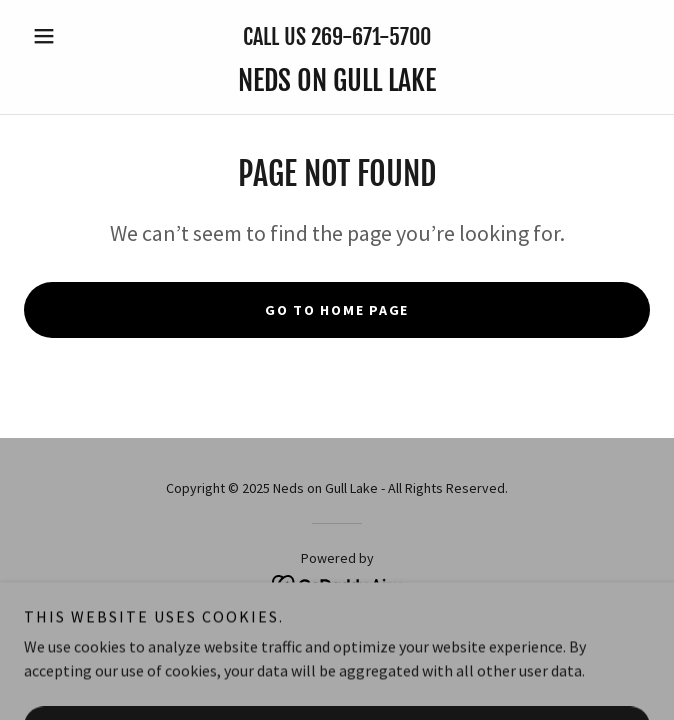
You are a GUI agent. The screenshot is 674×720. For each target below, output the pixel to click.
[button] (71, 36)
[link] (337, 81)
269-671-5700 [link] (371, 36)
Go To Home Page (337, 310)
